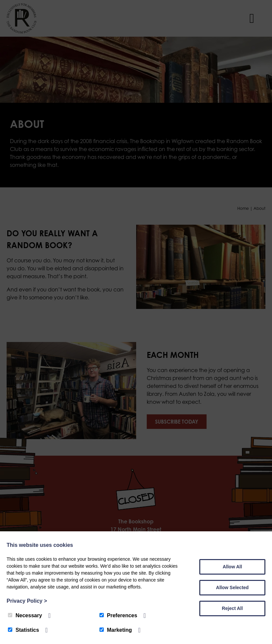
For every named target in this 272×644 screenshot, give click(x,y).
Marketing (116, 630)
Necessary (25, 615)
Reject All (232, 608)
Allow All (233, 567)
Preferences (118, 615)
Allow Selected (233, 587)
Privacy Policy (27, 601)
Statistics (23, 630)
